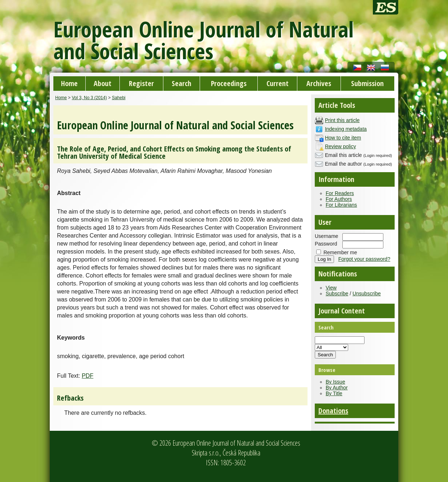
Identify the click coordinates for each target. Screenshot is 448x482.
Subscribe (337, 293)
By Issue (335, 382)
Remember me (340, 252)
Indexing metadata (346, 129)
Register (141, 83)
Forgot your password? (364, 259)
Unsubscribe (367, 293)
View (331, 288)
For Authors (339, 199)
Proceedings (229, 83)
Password (326, 244)
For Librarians (341, 205)
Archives (319, 83)
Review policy (341, 146)
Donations (333, 411)
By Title (334, 393)
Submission (367, 83)
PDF (87, 376)
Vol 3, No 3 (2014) (89, 98)
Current (278, 83)
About (103, 83)
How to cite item (343, 138)
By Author (337, 388)
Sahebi (119, 98)
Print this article (342, 120)
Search (182, 83)
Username (327, 236)
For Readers (340, 193)
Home (69, 83)
